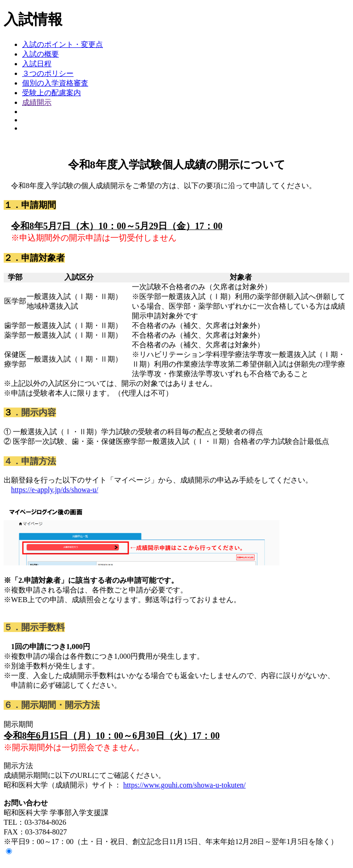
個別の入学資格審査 (55, 83)
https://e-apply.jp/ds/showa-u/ (55, 490)
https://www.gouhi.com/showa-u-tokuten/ (185, 785)
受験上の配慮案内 (51, 93)
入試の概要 (40, 54)
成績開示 (37, 102)
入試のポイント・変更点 (63, 44)
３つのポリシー (48, 73)
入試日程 (37, 64)
